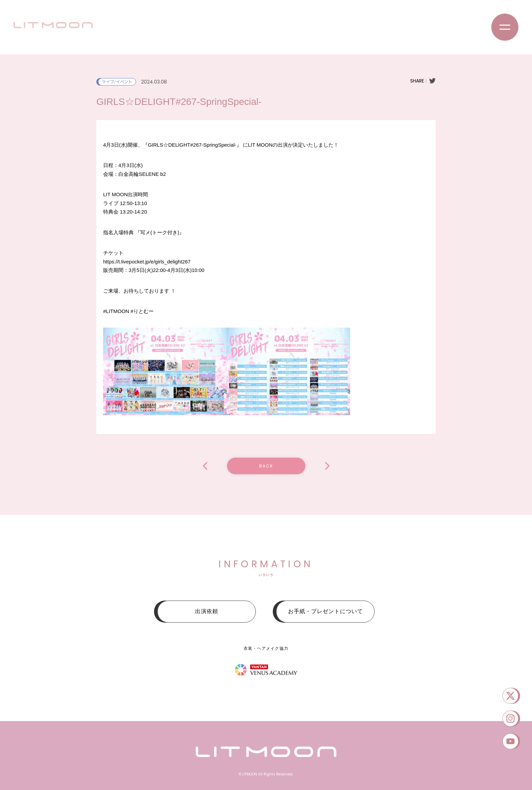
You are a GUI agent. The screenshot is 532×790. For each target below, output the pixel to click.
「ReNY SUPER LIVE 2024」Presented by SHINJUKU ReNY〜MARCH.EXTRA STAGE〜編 (205, 466)
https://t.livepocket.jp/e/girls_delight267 (147, 262)
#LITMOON (116, 311)
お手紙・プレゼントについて (326, 611)
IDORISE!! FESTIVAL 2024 (327, 466)
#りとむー (142, 311)
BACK (266, 466)
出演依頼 (207, 611)
